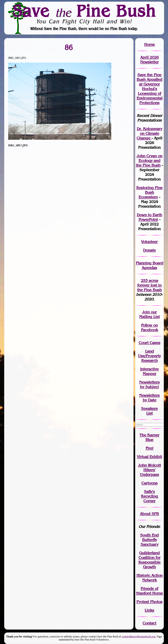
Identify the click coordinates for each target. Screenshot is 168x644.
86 (69, 47)
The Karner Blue (149, 437)
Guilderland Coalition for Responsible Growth (149, 560)
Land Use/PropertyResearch (149, 356)
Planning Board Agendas (149, 265)
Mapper (149, 374)
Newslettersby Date (149, 398)
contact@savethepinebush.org (139, 637)
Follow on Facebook (149, 327)
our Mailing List (149, 314)
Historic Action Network (149, 578)
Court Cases (149, 343)
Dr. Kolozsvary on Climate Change (149, 133)
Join (146, 312)
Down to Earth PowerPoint (149, 217)
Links (149, 610)
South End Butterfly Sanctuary (149, 540)
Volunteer (149, 242)
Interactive (149, 369)
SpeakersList (149, 411)
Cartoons (149, 483)
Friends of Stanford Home (149, 591)
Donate (149, 250)
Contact (149, 623)
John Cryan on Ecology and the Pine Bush (149, 161)
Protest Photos (149, 602)
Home (149, 44)
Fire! (149, 448)
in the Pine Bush (149, 287)
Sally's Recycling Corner (149, 496)
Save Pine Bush (84, 11)
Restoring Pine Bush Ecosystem (149, 192)
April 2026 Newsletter (149, 60)
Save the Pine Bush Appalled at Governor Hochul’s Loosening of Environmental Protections (149, 89)
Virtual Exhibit (149, 457)
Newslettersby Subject (149, 384)
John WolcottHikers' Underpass (149, 470)
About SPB (149, 514)
